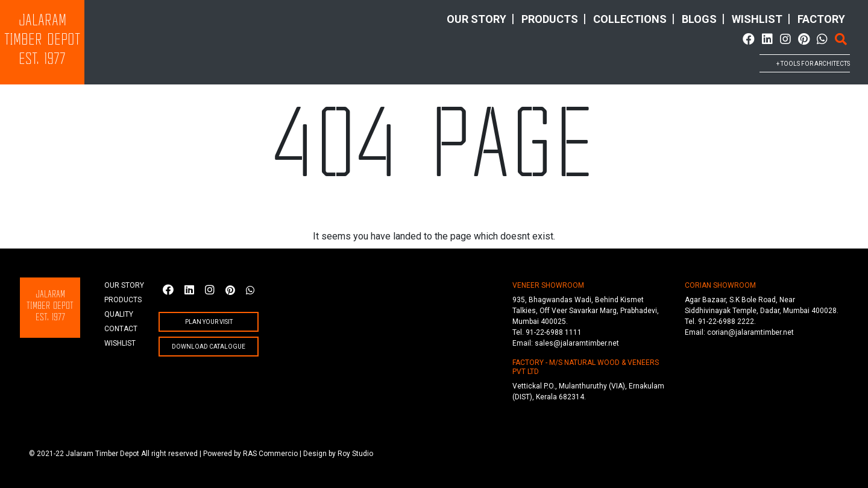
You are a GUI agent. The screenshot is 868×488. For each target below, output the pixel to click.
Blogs (699, 19)
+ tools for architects (813, 64)
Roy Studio (355, 454)
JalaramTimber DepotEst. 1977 (42, 41)
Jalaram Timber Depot (102, 454)
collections (630, 19)
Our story (476, 19)
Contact (121, 329)
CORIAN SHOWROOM (720, 285)
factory (821, 19)
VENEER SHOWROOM (548, 285)
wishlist (757, 19)
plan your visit (209, 322)
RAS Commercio (270, 454)
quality (119, 314)
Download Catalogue (209, 347)
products (550, 19)
